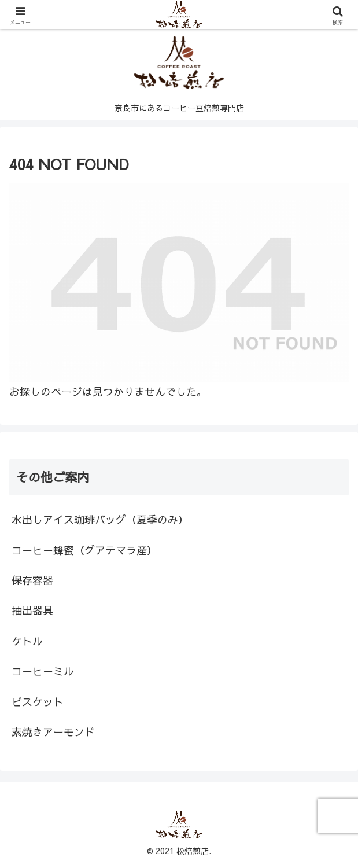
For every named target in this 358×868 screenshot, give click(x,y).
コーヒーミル (43, 671)
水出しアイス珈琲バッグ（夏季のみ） (100, 519)
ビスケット (38, 702)
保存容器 (32, 580)
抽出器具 (32, 610)
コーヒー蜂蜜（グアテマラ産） (84, 550)
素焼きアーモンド (53, 732)
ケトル (27, 641)
